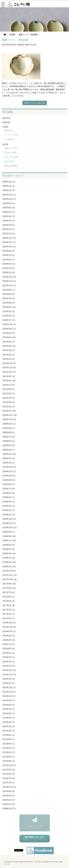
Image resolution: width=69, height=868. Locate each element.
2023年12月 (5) (9, 277)
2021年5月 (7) (9, 394)
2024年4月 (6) (9, 264)
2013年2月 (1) (9, 752)
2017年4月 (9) (9, 605)
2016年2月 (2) (9, 662)
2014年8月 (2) (9, 705)
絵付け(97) (9, 161)
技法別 (5, 144)
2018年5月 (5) (9, 549)
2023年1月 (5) (9, 320)
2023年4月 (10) (9, 307)
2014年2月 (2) (9, 731)
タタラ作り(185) (11, 157)
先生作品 (6, 118)
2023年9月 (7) (9, 290)
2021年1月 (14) (9, 411)
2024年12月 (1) (9, 238)
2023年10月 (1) (9, 285)
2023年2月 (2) (9, 316)
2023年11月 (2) (9, 281)
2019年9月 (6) (9, 480)
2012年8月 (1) (9, 761)
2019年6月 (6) (9, 493)
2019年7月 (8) (9, 489)
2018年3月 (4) (9, 558)
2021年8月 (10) (9, 381)
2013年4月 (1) (9, 748)
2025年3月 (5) (9, 225)
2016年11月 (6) (9, 627)
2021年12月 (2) (9, 363)
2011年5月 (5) (9, 774)
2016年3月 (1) (9, 657)
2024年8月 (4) (9, 251)
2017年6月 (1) (9, 597)
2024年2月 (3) (9, 272)
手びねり (33, 45)
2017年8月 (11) (9, 588)
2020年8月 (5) (9, 432)
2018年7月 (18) (9, 541)
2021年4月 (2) (9, 398)
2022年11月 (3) (9, 324)
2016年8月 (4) (9, 640)
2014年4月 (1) (9, 722)
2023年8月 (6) (9, 294)
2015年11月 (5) (9, 675)
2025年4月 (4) (9, 221)
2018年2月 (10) (9, 562)
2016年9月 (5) (9, 636)
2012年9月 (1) (9, 757)
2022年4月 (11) (9, 346)
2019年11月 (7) (9, 471)
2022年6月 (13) (9, 337)
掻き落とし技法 (27, 83)
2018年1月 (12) (9, 567)
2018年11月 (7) (9, 523)
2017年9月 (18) (9, 584)
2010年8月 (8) (9, 791)
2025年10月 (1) (9, 199)
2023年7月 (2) (9, 298)
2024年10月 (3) (9, 247)
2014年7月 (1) (9, 709)
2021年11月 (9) (9, 368)
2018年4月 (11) (9, 554)
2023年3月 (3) (9, 311)
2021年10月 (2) (9, 372)
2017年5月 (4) (9, 601)
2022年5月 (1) (9, 342)
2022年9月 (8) (9, 333)
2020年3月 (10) (9, 454)
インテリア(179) (11, 135)
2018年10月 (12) (10, 528)
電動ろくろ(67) (11, 148)
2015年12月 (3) (9, 670)
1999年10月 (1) (9, 809)
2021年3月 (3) (9, 402)
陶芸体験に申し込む (34, 839)
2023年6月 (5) (9, 303)
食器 (27, 45)
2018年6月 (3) (9, 545)
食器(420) (9, 130)
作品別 (5, 127)
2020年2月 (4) (9, 458)
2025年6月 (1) (9, 212)
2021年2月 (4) (9, 407)
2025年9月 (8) (9, 203)
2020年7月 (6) (9, 437)
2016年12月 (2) (9, 623)
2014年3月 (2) (9, 726)
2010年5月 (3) (9, 796)
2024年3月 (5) (9, 268)
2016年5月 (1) (9, 653)
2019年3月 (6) (9, 506)
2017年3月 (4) (9, 610)
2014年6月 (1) (9, 713)
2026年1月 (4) (9, 190)
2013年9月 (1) (9, 735)
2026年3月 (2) (9, 186)
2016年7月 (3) (9, 644)
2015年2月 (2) (9, 683)
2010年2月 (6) (9, 804)
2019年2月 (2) (9, 510)
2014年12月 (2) (9, 687)
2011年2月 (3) (9, 778)
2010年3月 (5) (9, 800)
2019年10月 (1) (9, 476)
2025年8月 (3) (9, 208)
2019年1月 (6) (9, 515)
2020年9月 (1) (9, 428)
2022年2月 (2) (9, 355)
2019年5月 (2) (9, 497)
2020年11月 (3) (9, 419)
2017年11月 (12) (10, 575)
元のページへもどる (35, 103)
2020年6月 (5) (9, 441)
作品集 (8, 112)
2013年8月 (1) (9, 739)
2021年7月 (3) (9, 385)
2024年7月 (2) (9, 255)
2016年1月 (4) (9, 666)
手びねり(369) (10, 152)
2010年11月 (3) (9, 787)
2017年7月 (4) (9, 592)
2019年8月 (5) (9, 484)
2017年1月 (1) (9, 618)
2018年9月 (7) (9, 532)
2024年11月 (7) (9, 242)
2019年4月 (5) (9, 502)
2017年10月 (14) (10, 579)
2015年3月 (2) (9, 679)
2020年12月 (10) (10, 415)
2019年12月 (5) (9, 467)
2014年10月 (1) (9, 696)
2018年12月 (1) (9, 519)
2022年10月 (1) (9, 329)
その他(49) (9, 139)
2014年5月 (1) (9, 718)
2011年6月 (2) (9, 770)
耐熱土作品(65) (11, 166)
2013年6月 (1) (9, 744)
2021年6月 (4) (9, 389)
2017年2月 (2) (9, 614)
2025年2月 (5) (9, 229)
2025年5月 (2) (9, 216)
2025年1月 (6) (9, 234)
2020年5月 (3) (9, 445)
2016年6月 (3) (9, 649)
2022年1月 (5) (9, 359)
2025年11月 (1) (9, 195)
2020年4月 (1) (9, 450)
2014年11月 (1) (9, 692)
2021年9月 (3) (9, 376)
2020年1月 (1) (9, 463)
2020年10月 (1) (9, 424)
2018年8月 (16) (9, 536)
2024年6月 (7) (9, 260)
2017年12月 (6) (9, 571)
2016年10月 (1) (9, 631)
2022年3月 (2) (9, 350)
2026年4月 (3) (9, 182)
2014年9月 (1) (9, 700)
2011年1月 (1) (9, 783)
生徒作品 (21, 45)
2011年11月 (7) (9, 765)
